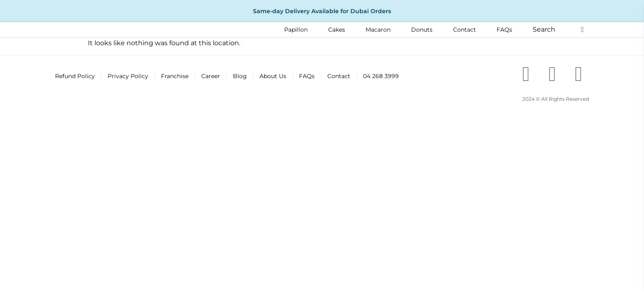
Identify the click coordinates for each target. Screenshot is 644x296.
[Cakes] (337, 30)
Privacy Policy (128, 76)
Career (211, 76)
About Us (273, 76)
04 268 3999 (381, 76)
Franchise (175, 76)
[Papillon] (296, 30)
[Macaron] (378, 30)
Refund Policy (75, 76)
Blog (240, 76)
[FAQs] (504, 30)
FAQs (307, 76)
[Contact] (465, 30)
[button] (544, 30)
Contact (339, 76)
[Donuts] (422, 30)
